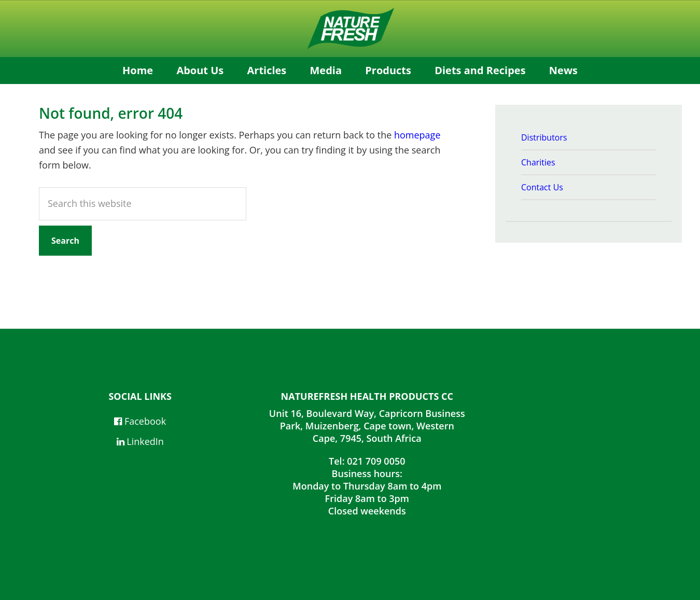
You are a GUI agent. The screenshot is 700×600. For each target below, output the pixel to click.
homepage (417, 135)
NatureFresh (350, 29)
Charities (538, 162)
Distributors (544, 137)
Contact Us (542, 187)
